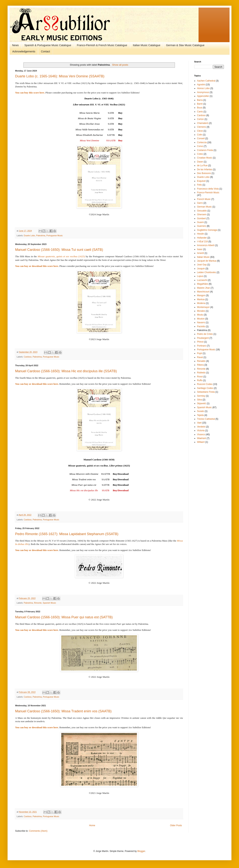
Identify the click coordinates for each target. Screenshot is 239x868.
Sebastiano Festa (206, 392)
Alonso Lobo (203, 88)
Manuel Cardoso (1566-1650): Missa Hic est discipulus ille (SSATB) (66, 371)
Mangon (201, 295)
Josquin (201, 269)
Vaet (199, 423)
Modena (201, 303)
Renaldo (201, 361)
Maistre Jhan (204, 288)
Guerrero (202, 226)
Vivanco (201, 434)
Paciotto (201, 326)
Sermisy (201, 396)
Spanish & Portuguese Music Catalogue (48, 45)
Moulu (200, 315)
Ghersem (202, 214)
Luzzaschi (202, 280)
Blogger (141, 851)
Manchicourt (203, 292)
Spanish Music (49, 603)
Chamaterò (203, 123)
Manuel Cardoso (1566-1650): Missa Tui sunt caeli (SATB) (59, 250)
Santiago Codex (205, 388)
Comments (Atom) (38, 831)
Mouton (201, 319)
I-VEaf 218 (202, 242)
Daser (200, 162)
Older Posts (176, 825)
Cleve (200, 131)
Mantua (201, 299)
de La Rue (202, 166)
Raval (200, 357)
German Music (204, 207)
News (15, 45)
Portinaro (202, 346)
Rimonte (38, 603)
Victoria (201, 431)
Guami (200, 222)
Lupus (200, 276)
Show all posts (120, 65)
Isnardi (200, 253)
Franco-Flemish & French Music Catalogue (102, 45)
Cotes (200, 154)
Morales (201, 311)
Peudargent (203, 338)
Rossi (200, 377)
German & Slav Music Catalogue (185, 45)
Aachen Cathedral (206, 81)
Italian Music (203, 257)
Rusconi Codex (205, 384)
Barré (200, 104)
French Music (204, 199)
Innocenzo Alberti (206, 245)
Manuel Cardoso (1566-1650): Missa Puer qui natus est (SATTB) (64, 617)
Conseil (201, 138)
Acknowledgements (24, 51)
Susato (201, 411)
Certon (200, 119)
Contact (45, 51)
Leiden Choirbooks (206, 272)
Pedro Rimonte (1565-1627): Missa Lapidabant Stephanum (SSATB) (67, 534)
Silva (199, 400)
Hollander (202, 238)
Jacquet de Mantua (207, 261)
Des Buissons (204, 173)
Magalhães (203, 284)
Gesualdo (202, 211)
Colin (200, 135)
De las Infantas (205, 169)
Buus (200, 108)
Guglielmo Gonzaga (207, 230)
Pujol (200, 353)
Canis (200, 112)
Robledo (201, 373)
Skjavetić (202, 403)
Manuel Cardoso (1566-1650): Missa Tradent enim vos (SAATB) (63, 711)
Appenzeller (203, 96)
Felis (199, 185)
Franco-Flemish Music (208, 193)
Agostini (201, 85)
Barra (200, 100)
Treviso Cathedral (206, 419)
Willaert (201, 442)
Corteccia (202, 142)
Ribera (200, 365)
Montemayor (203, 307)
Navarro (201, 322)
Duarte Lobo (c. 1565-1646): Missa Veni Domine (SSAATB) (60, 76)
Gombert (201, 218)
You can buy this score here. (30, 93)
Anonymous (203, 92)
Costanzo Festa (205, 150)
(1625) (61, 256)
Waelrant (202, 438)
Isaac (200, 249)
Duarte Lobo (29, 235)
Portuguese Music (54, 235)
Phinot (200, 342)
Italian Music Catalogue (147, 45)
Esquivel (201, 181)
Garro (200, 203)
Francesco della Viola (208, 189)
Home (92, 825)
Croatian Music (205, 158)
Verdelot (201, 427)
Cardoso (28, 357)
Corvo (200, 146)
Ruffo (200, 380)
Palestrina (41, 235)
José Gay (202, 265)
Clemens (201, 127)
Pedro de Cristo (205, 334)
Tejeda (200, 415)
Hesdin (201, 234)
